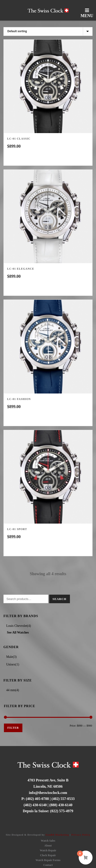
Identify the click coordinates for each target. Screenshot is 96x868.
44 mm (11, 690)
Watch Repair (48, 850)
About (48, 846)
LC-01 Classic (19, 139)
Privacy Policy (81, 835)
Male (10, 657)
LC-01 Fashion (19, 399)
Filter (13, 728)
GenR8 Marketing (57, 835)
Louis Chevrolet (17, 626)
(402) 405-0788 (37, 799)
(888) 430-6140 (61, 805)
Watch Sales (48, 841)
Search (60, 599)
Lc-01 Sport (17, 529)
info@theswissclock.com (48, 793)
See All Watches (18, 632)
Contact (48, 865)
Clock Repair (48, 855)
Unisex (11, 664)
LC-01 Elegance (21, 269)
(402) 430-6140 (35, 805)
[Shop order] (48, 31)
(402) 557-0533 (63, 799)
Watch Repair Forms (48, 860)
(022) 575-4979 (62, 811)
